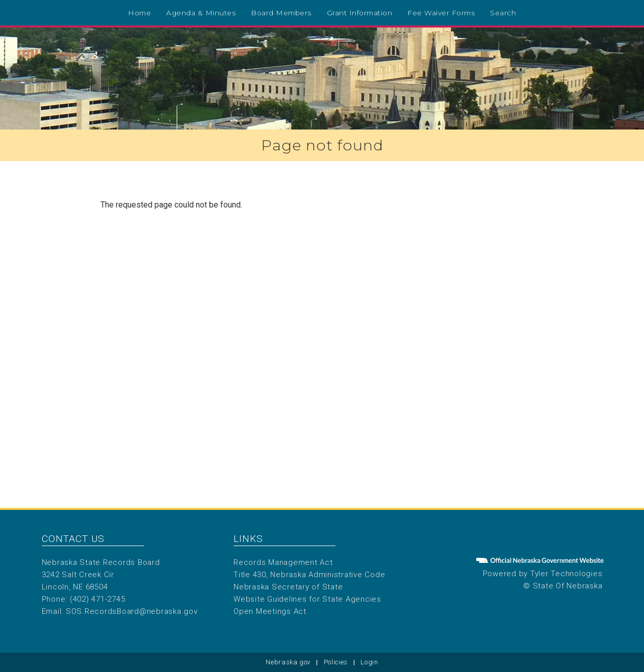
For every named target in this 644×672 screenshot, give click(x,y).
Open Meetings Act (270, 611)
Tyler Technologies (566, 574)
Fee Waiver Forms (441, 13)
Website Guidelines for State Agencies (307, 599)
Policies (336, 662)
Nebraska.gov (288, 662)
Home (139, 13)
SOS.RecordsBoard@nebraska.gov (132, 611)
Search (503, 13)
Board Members (281, 13)
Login (369, 662)
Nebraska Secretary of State (288, 587)
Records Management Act (283, 562)
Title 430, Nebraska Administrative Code (309, 575)
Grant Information (360, 13)
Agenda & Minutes (201, 13)
